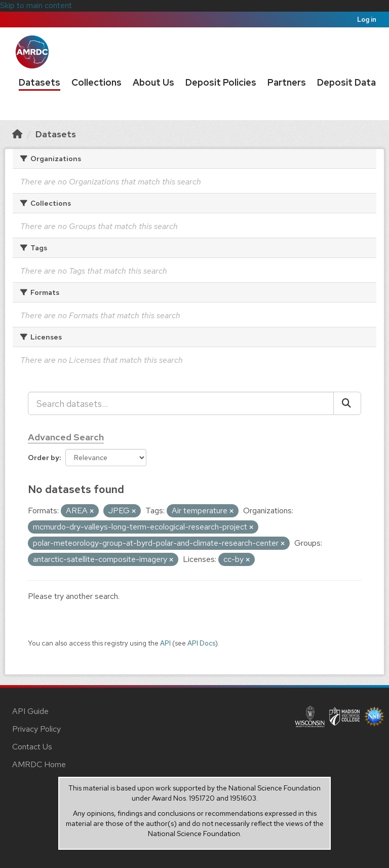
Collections (96, 82)
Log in (367, 20)
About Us (153, 82)
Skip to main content (36, 5)
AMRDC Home (39, 764)
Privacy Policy (36, 729)
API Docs (201, 643)
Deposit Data (346, 82)
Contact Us (32, 747)
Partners (287, 82)
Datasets (40, 82)
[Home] (17, 134)
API (165, 643)
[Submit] (347, 403)
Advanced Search (66, 437)
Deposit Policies (221, 82)
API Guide (30, 711)
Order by (44, 458)
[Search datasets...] (181, 403)
